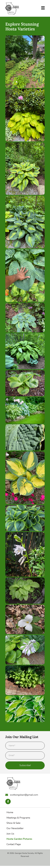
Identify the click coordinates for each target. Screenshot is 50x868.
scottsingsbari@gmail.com (24, 795)
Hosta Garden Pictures (19, 839)
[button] (8, 801)
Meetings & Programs (18, 818)
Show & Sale (13, 823)
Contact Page (14, 844)
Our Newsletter (15, 828)
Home (10, 812)
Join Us (10, 834)
